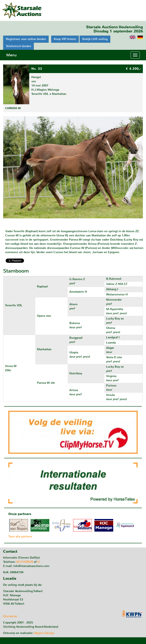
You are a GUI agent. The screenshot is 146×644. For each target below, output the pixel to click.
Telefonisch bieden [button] (18, 46)
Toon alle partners (20, 536)
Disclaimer (10, 616)
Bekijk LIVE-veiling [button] (95, 39)
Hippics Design (44, 633)
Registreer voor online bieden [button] (26, 39)
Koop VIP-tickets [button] (65, 39)
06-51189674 (25, 562)
